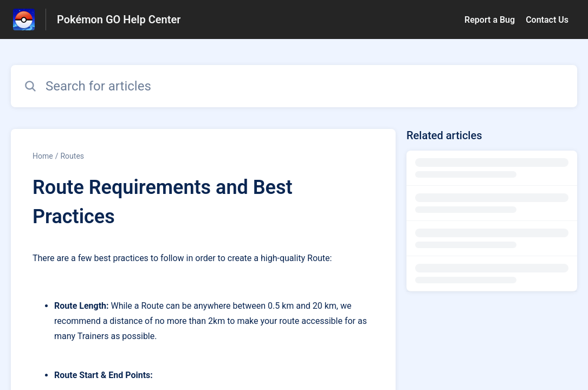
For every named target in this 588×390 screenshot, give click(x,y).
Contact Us (547, 20)
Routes (72, 156)
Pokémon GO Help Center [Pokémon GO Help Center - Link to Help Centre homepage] (119, 19)
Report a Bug (490, 20)
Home (43, 156)
